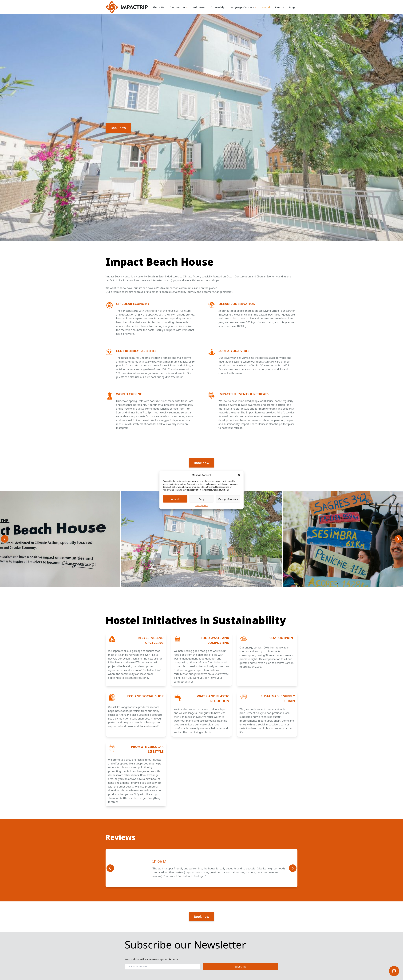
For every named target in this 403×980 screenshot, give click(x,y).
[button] (239, 475)
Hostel (266, 7)
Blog (292, 7)
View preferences (228, 499)
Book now (118, 128)
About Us (159, 7)
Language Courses (242, 7)
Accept (175, 499)
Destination (177, 7)
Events (280, 7)
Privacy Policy (201, 506)
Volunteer (199, 7)
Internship (218, 7)
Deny (202, 499)
